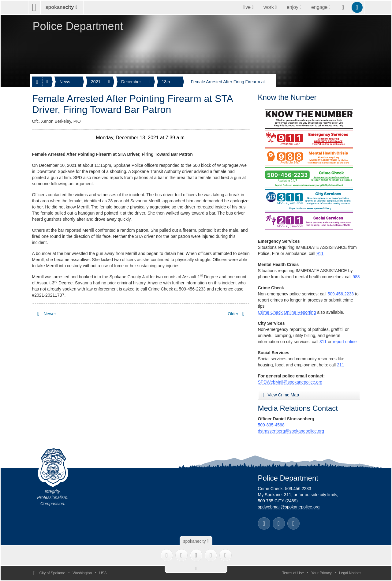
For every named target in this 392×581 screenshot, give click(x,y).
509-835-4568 (271, 425)
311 (323, 342)
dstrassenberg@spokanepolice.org (291, 431)
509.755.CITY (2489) (278, 501)
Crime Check (270, 489)
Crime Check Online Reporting (287, 312)
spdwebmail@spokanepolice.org (289, 507)
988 (356, 277)
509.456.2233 (341, 294)
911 (320, 253)
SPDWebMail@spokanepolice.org (290, 382)
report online (345, 342)
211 (340, 365)
